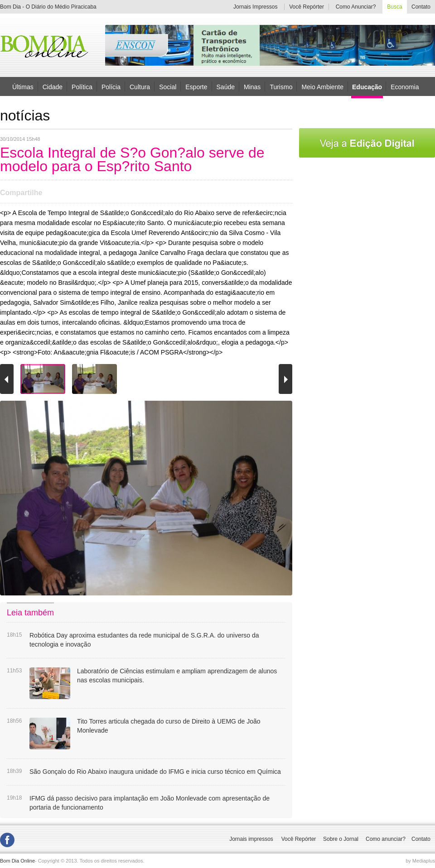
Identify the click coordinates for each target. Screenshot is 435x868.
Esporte (196, 86)
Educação (367, 87)
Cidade (53, 86)
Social (168, 86)
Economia (405, 86)
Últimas (23, 86)
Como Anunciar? (356, 7)
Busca (394, 7)
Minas (252, 86)
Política (82, 86)
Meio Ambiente (322, 86)
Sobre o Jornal (341, 839)
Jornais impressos (251, 839)
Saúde (226, 86)
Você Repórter (307, 7)
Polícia (111, 86)
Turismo (281, 86)
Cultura (140, 86)
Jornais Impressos (255, 7)
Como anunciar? (386, 839)
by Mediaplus (420, 861)
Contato (421, 7)
